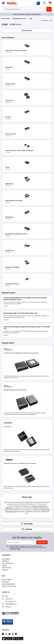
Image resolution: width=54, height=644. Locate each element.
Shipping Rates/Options (9, 584)
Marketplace (5, 561)
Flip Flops (42, 508)
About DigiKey (6, 559)
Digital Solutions (7, 568)
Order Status (6, 582)
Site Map (4, 566)
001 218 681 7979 (9, 602)
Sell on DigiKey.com (8, 563)
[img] (12, 4)
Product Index (6, 19)
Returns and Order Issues (9, 586)
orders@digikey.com (9, 604)
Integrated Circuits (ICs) (19, 19)
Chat (5, 596)
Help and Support (7, 580)
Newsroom (5, 570)
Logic (31, 19)
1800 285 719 (8, 599)
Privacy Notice (16, 549)
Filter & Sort (28, 31)
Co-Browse (7, 607)
